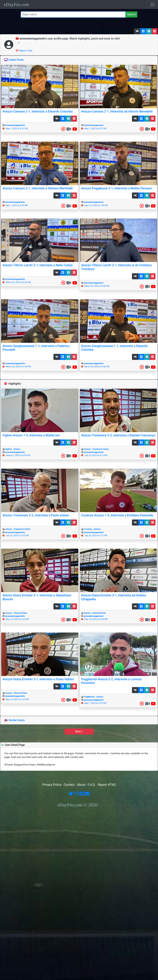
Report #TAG (107, 785)
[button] (137, 31)
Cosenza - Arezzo (92, 529)
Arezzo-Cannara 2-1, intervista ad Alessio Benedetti (117, 111)
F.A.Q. (92, 785)
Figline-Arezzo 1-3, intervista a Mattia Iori (31, 435)
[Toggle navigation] (153, 4)
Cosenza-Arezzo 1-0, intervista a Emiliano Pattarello (117, 515)
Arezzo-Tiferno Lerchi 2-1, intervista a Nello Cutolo (38, 265)
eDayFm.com (17, 4)
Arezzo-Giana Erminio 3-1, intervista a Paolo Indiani (38, 679)
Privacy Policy (52, 785)
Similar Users (16, 720)
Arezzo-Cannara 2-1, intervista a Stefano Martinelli (38, 188)
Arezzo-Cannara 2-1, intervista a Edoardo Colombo (38, 111)
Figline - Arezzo (13, 449)
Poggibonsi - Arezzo (94, 697)
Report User (24, 51)
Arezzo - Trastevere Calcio (96, 449)
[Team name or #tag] (73, 15)
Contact (69, 785)
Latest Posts (16, 60)
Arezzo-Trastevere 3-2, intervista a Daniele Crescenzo (118, 435)
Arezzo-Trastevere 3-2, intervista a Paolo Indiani (36, 515)
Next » (79, 731)
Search (131, 14)
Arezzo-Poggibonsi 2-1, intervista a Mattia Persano (117, 188)
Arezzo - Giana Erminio (16, 613)
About (81, 785)
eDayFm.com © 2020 (77, 805)
